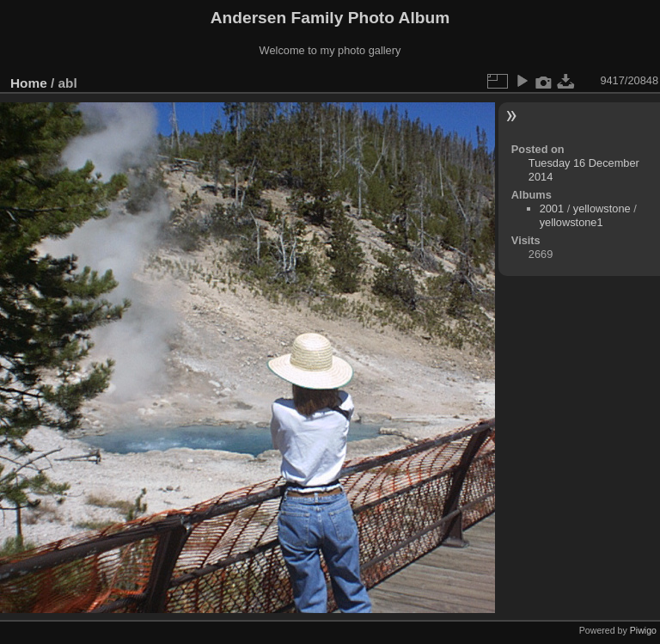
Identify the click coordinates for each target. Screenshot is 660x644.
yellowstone (602, 209)
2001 (552, 209)
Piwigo (643, 630)
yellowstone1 (571, 222)
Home (29, 83)
